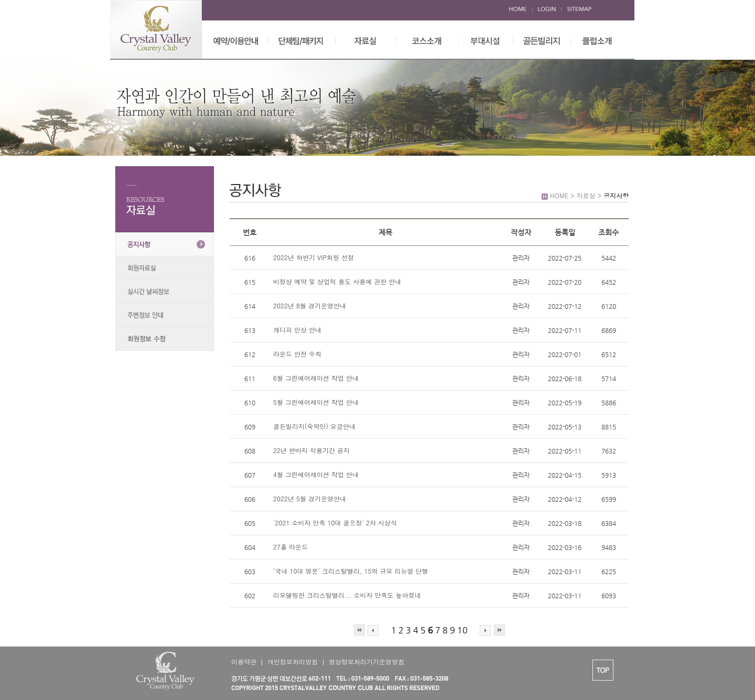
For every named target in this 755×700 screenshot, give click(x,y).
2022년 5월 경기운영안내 (310, 498)
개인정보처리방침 (293, 661)
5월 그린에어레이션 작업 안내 (316, 402)
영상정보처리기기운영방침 (366, 661)
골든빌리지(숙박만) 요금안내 (314, 426)
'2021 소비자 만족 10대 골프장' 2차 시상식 (335, 523)
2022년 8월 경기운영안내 (310, 305)
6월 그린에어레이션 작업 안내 (316, 378)
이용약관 (244, 661)
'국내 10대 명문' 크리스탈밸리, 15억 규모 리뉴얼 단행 (351, 571)
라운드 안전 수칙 (297, 354)
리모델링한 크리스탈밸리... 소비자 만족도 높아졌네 (347, 595)
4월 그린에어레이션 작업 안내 (316, 474)
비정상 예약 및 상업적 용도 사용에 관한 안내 (337, 281)
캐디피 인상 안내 (297, 330)
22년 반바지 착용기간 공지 (311, 450)
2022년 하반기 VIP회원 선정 (315, 257)
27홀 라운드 (290, 547)
